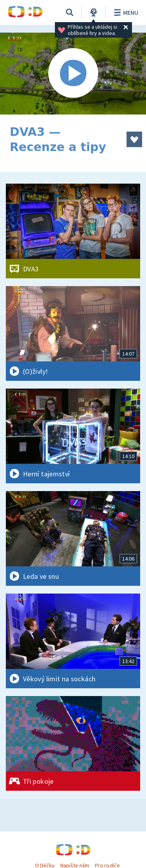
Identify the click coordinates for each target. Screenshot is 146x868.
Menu (125, 12)
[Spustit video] (73, 74)
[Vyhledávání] (70, 12)
